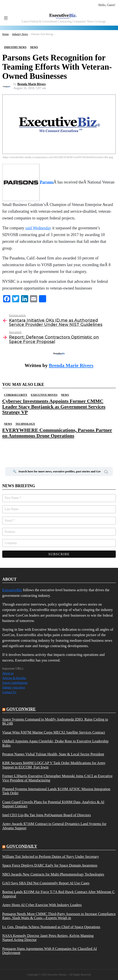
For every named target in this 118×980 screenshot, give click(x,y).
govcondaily (22, 846)
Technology (25, 424)
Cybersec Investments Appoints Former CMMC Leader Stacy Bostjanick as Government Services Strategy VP (54, 407)
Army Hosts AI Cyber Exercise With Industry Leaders (42, 905)
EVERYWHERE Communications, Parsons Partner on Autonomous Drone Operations (57, 433)
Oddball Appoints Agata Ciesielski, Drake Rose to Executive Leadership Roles (55, 743)
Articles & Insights (14, 678)
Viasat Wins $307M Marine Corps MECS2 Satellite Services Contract (54, 732)
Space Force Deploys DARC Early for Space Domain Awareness (50, 865)
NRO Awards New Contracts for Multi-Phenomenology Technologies (53, 874)
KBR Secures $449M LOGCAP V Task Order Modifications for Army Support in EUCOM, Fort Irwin (54, 765)
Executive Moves (44, 395)
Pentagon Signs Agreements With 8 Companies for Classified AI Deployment (50, 951)
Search (106, 473)
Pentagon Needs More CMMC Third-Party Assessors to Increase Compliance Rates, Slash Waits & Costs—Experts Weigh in (59, 916)
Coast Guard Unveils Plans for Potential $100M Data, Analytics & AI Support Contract (53, 804)
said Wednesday (38, 228)
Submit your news (14, 687)
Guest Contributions (15, 683)
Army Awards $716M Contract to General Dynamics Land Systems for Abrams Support (54, 826)
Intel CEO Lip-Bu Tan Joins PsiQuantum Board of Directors (47, 815)
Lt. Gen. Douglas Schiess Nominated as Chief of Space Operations (51, 927)
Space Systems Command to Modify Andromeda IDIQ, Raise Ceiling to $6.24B (55, 721)
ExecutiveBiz (12, 590)
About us (8, 673)
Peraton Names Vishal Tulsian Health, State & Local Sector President (53, 754)
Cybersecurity (16, 395)
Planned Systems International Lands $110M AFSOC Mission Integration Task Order (56, 791)
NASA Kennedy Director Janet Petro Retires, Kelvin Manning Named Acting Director (48, 938)
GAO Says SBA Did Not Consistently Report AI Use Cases (46, 883)
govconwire (21, 709)
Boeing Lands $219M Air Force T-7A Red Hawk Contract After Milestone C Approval (58, 894)
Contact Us (9, 692)
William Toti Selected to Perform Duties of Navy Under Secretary (51, 857)
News (65, 395)
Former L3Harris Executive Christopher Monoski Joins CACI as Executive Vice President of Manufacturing (57, 778)
